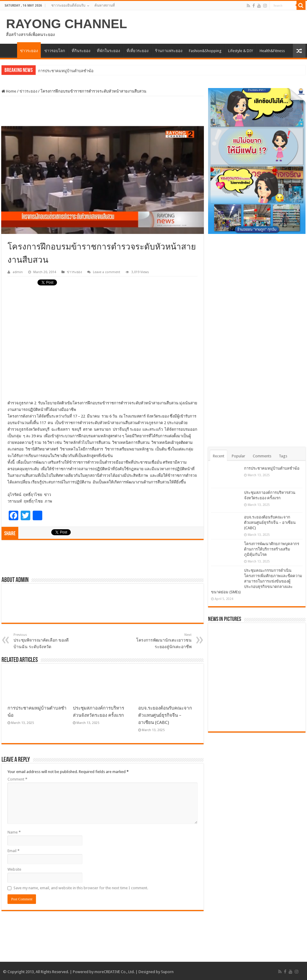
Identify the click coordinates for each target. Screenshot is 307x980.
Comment (17, 779)
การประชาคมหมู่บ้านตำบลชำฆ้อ (272, 468)
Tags (283, 456)
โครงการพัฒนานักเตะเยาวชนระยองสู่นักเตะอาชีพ (161, 641)
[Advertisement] (103, 111)
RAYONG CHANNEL (67, 24)
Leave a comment (107, 272)
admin (18, 272)
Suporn (167, 972)
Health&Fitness (272, 51)
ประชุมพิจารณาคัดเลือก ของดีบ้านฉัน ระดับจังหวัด (44, 641)
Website (14, 869)
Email (13, 851)
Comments (262, 456)
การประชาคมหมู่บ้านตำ (58, 71)
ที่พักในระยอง (108, 51)
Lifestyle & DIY (241, 51)
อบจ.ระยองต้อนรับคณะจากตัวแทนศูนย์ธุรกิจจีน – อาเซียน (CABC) (165, 715)
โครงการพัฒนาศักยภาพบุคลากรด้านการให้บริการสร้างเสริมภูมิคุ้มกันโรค (272, 549)
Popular (238, 456)
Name (14, 832)
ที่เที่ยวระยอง (137, 51)
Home (9, 91)
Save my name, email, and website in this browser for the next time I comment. (81, 888)
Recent (219, 456)
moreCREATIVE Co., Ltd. (115, 972)
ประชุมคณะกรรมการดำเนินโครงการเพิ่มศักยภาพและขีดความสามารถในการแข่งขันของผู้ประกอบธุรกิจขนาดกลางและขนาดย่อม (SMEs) (257, 581)
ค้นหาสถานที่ (105, 5)
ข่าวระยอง (29, 51)
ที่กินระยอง (81, 51)
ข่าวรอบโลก (55, 51)
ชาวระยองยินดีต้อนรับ (68, 5)
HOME (9, 50)
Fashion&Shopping (205, 51)
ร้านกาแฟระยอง (169, 51)
